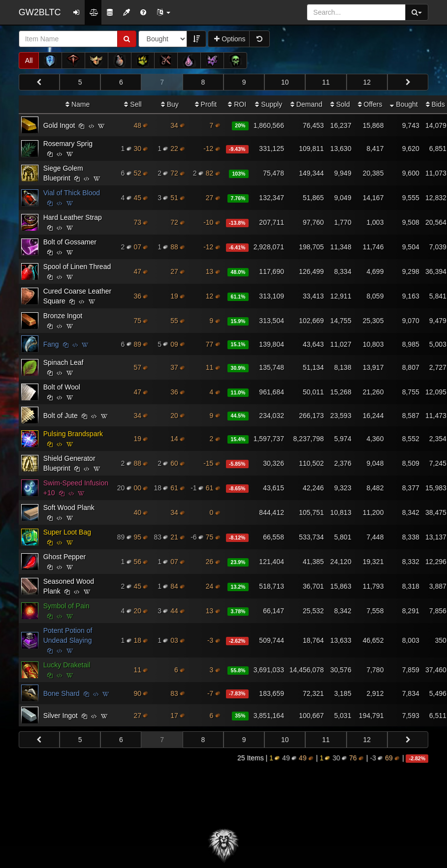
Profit (206, 104)
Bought (404, 104)
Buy (170, 104)
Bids (435, 104)
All (29, 60)
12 (367, 82)
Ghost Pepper (64, 557)
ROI (237, 104)
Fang (51, 344)
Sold (340, 104)
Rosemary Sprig (68, 144)
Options (230, 39)
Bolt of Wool (62, 387)
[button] (163, 12)
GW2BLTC (40, 12)
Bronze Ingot (63, 316)
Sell (133, 104)
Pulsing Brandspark (73, 434)
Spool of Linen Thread (77, 267)
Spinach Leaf (64, 362)
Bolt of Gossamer (70, 242)
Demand (306, 104)
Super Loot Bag (67, 532)
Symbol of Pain (66, 606)
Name (78, 104)
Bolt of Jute (61, 416)
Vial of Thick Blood (72, 193)
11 (326, 82)
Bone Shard (62, 693)
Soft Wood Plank (69, 508)
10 (285, 82)
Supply (269, 104)
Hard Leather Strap (73, 217)
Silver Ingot (61, 716)
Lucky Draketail (67, 665)
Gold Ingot (59, 125)
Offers (370, 104)
